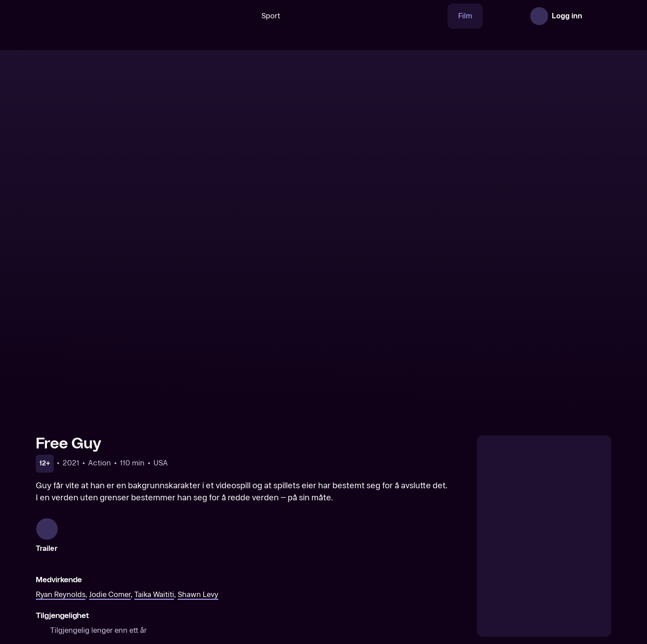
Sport (243, 16)
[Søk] (209, 16)
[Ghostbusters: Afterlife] (544, 564)
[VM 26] (341, 16)
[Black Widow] (104, 564)
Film (437, 16)
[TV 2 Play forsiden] (103, 16)
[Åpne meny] (599, 16)
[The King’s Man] (397, 564)
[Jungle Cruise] (251, 564)
